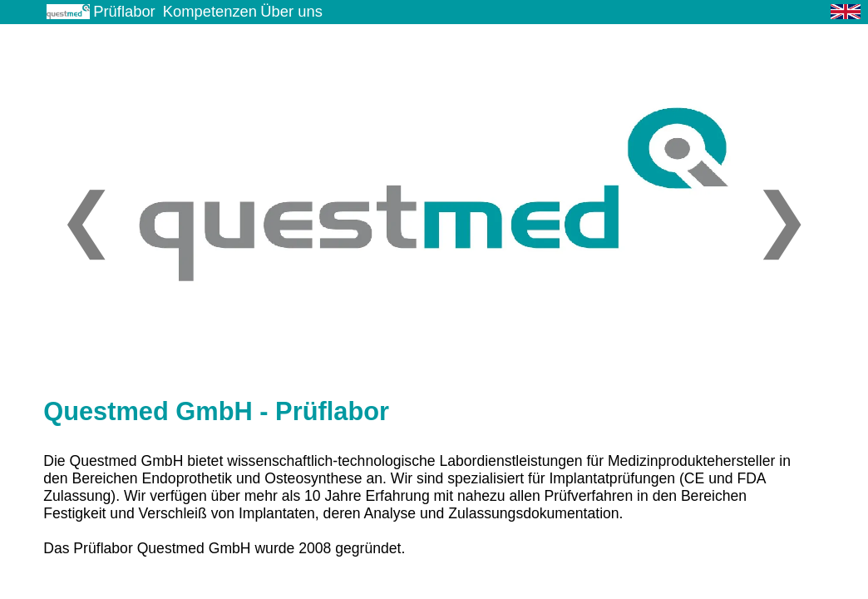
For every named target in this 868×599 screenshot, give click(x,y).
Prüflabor (124, 11)
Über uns (291, 11)
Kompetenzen (210, 11)
